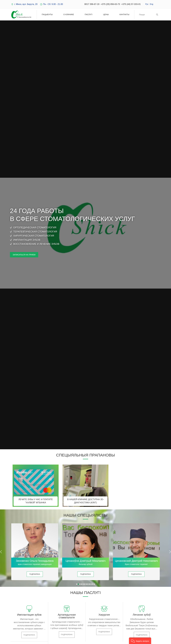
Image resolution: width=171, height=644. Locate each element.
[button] (77, 584)
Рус (147, 4)
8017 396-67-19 (92, 4)
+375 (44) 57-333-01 (131, 4)
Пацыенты (47, 14)
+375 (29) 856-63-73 (110, 4)
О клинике (69, 14)
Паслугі (89, 14)
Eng (151, 4)
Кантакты (124, 14)
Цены (106, 14)
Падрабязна (35, 574)
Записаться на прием (24, 255)
